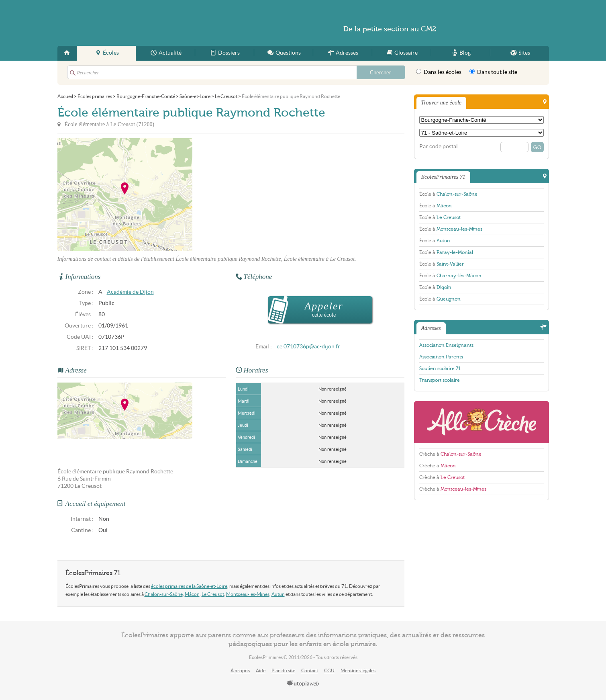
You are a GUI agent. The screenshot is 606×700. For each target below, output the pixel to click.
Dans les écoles (439, 72)
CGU (329, 670)
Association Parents (441, 357)
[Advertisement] (265, 194)
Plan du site (283, 670)
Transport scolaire (440, 380)
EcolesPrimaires (135, 23)
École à (448, 194)
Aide (261, 670)
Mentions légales (358, 670)
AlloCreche (482, 422)
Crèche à (450, 454)
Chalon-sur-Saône (164, 594)
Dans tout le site (493, 72)
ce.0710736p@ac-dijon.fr (308, 347)
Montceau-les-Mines (248, 594)
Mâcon (192, 594)
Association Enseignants (446, 345)
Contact (310, 670)
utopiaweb (303, 684)
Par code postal (439, 146)
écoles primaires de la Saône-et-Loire (189, 586)
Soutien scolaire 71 (440, 368)
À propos (240, 670)
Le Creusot (213, 594)
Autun (278, 594)
